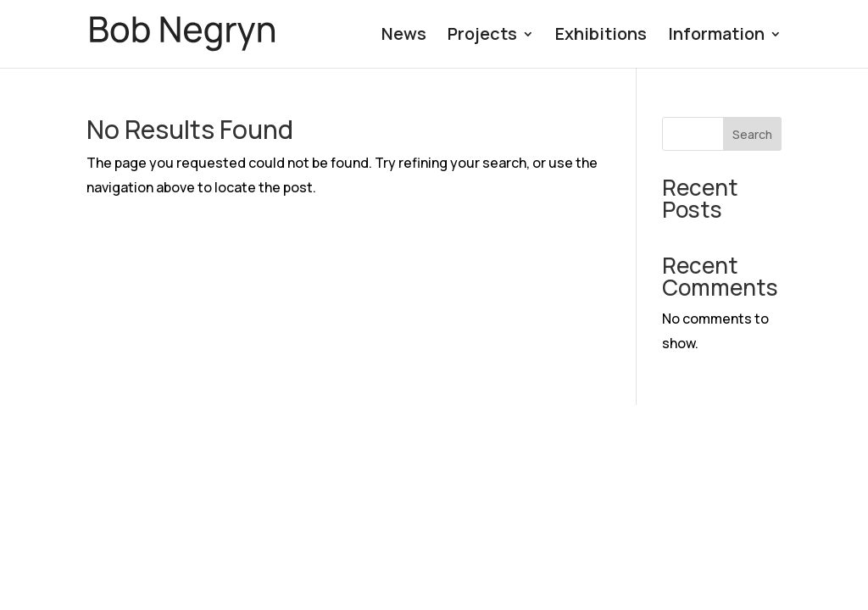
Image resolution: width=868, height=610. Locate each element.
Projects (482, 36)
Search (752, 134)
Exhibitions (601, 36)
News (404, 36)
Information (716, 36)
